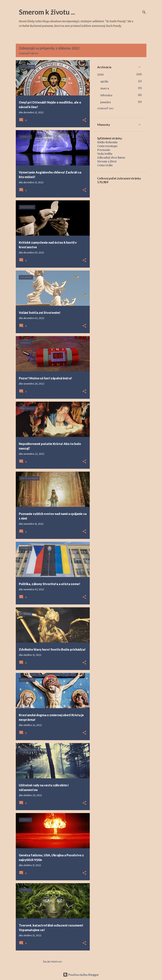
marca (105, 88)
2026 (101, 75)
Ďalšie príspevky (53, 962)
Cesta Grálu (105, 165)
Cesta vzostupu (107, 146)
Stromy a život (107, 161)
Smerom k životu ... (47, 12)
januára (106, 102)
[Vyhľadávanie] (144, 12)
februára (106, 95)
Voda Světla (105, 154)
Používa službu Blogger (81, 975)
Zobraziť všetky (29, 53)
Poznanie (104, 150)
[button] (84, 120)
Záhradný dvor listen (111, 158)
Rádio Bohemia (107, 142)
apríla (104, 81)
